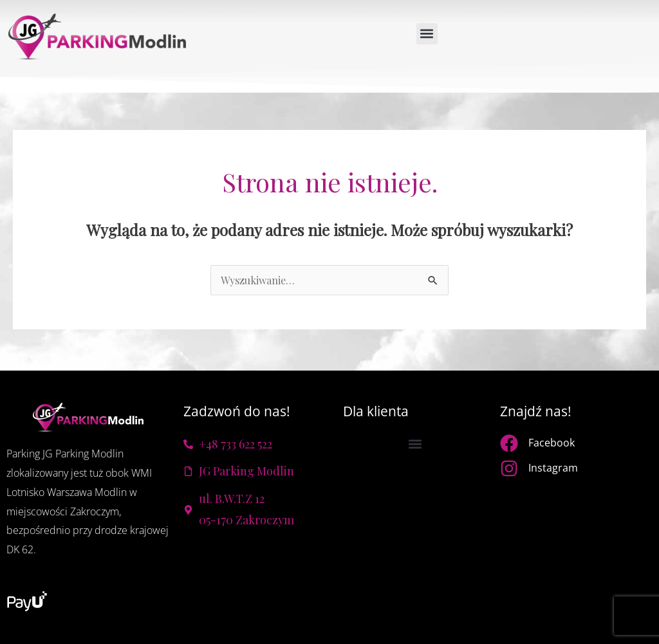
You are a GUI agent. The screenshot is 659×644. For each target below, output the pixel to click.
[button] (427, 34)
